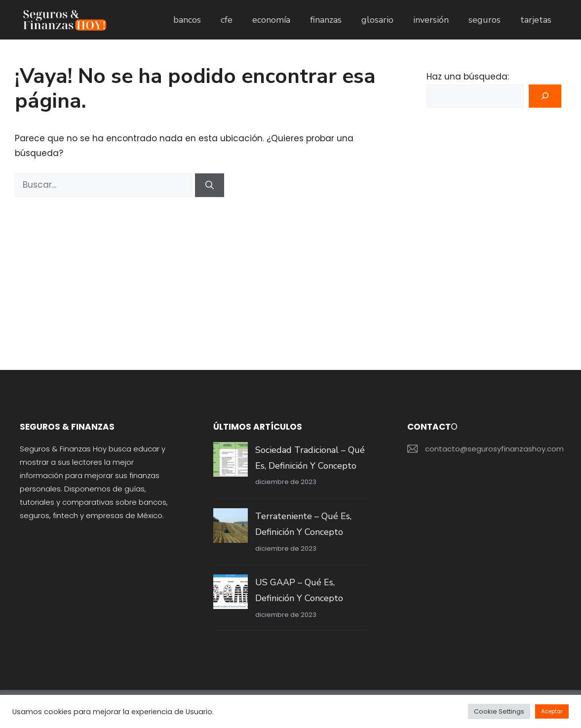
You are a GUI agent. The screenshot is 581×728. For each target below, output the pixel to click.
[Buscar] (210, 185)
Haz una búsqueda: (468, 77)
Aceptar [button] (552, 711)
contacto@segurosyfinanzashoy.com (494, 449)
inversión (431, 20)
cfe (227, 20)
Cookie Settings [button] (499, 711)
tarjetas (536, 20)
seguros (484, 20)
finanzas (326, 20)
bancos (187, 20)
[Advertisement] (198, 271)
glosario (377, 20)
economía (271, 20)
